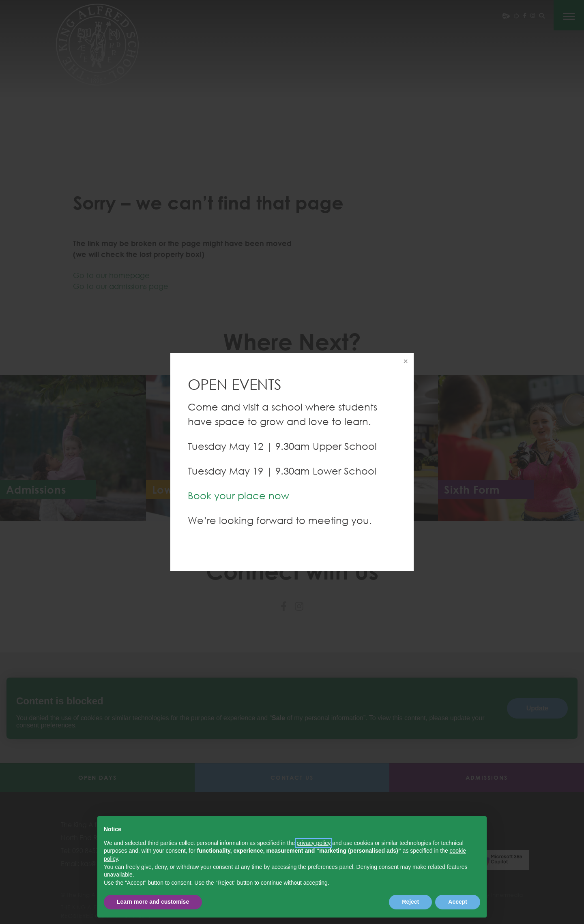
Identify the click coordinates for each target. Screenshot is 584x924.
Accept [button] (458, 902)
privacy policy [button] (313, 843)
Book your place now (238, 495)
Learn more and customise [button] (153, 902)
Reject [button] (410, 902)
